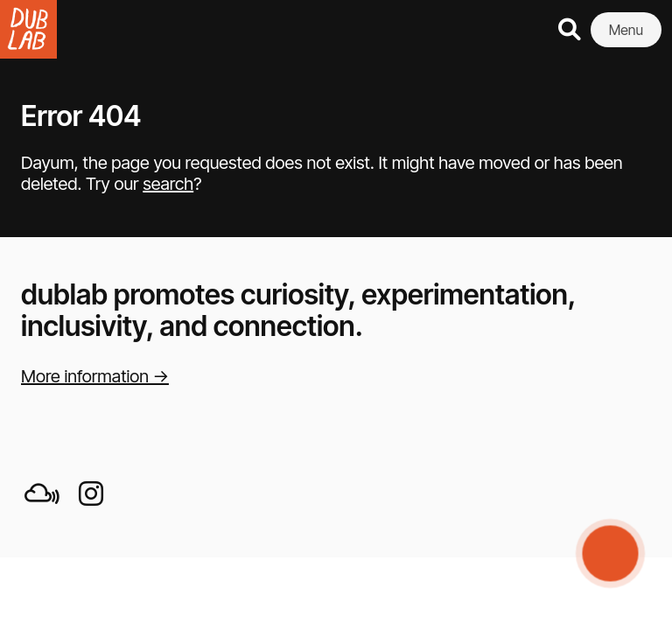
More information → (95, 376)
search (168, 184)
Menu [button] (626, 30)
